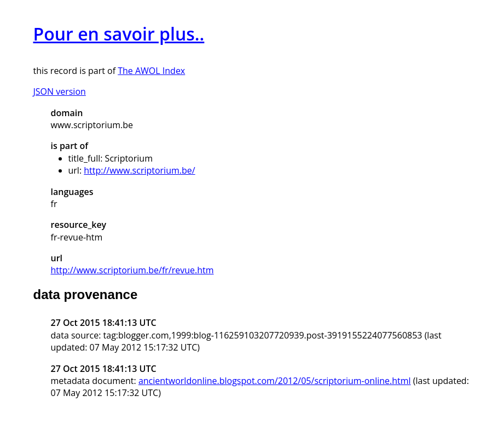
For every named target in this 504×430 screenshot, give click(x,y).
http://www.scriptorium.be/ (139, 170)
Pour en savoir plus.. (119, 34)
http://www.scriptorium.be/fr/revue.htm (132, 270)
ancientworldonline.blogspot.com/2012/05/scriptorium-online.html (275, 381)
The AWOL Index (151, 71)
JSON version (60, 91)
